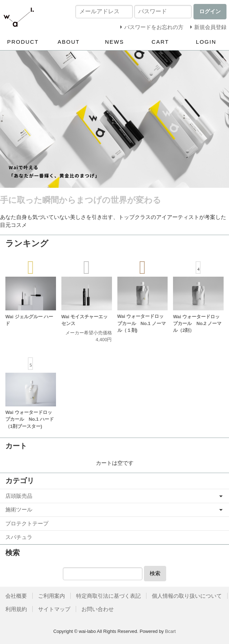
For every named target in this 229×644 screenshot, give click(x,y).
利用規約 (16, 609)
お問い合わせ (98, 609)
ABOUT (69, 42)
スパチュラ (19, 537)
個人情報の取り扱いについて (187, 596)
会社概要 (16, 596)
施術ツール (19, 509)
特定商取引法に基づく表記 (108, 596)
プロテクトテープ (27, 523)
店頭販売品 (19, 496)
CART (160, 42)
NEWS (114, 42)
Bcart (170, 631)
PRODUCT (23, 42)
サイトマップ (54, 609)
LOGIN (206, 42)
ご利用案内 (52, 596)
